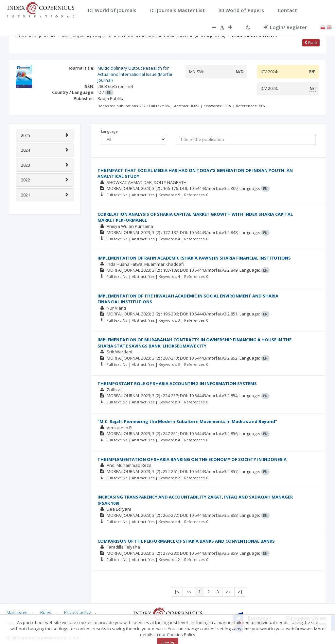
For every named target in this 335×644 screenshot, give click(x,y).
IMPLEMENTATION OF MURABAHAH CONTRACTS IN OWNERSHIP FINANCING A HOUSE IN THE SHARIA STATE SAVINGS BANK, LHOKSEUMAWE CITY (194, 343)
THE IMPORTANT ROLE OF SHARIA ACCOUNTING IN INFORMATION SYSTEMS (177, 383)
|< (177, 592)
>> (228, 592)
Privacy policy (78, 612)
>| (240, 592)
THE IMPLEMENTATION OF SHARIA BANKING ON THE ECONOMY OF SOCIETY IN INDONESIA (192, 459)
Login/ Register (285, 27)
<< (189, 592)
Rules (46, 612)
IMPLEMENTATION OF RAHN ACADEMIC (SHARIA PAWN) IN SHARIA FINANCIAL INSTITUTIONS (194, 258)
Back (311, 42)
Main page (17, 612)
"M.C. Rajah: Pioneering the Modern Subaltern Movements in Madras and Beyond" (187, 421)
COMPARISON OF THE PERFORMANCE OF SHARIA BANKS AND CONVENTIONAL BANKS (186, 541)
